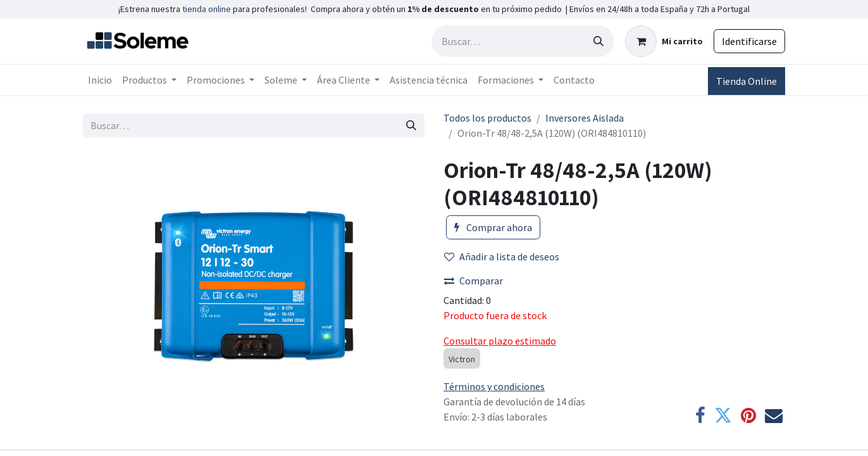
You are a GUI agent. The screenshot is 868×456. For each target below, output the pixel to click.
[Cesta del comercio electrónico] (664, 41)
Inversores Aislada (585, 118)
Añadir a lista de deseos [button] (502, 256)
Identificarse (749, 41)
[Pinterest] (748, 415)
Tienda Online (747, 81)
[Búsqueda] (598, 41)
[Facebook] (700, 415)
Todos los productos (487, 118)
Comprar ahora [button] (493, 227)
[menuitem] (100, 80)
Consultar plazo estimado (500, 341)
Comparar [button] (474, 281)
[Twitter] (723, 415)
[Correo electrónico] (774, 415)
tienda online (207, 9)
